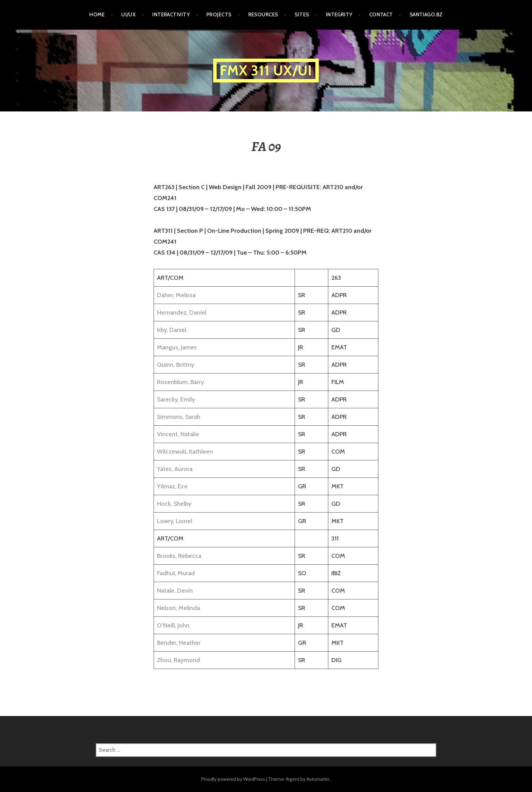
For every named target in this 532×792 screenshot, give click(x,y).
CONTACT (381, 15)
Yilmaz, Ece (172, 486)
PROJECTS (219, 15)
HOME (97, 15)
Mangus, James (177, 347)
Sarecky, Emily (176, 399)
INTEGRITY (339, 15)
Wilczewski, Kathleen (185, 452)
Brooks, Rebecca (179, 556)
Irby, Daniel (172, 330)
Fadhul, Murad (176, 573)
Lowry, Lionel (175, 521)
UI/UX (128, 15)
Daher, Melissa (176, 295)
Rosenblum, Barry (181, 382)
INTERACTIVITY (171, 15)
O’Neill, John (173, 625)
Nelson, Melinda (178, 608)
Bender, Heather (179, 643)
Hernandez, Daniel (182, 313)
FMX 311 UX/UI (266, 70)
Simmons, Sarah (179, 417)
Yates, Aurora (175, 469)
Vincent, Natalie (178, 434)
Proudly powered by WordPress (233, 779)
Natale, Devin (175, 591)
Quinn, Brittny (176, 365)
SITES (302, 15)
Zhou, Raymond (178, 660)
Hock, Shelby (174, 504)
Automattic (318, 779)
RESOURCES (263, 15)
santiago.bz (426, 15)
